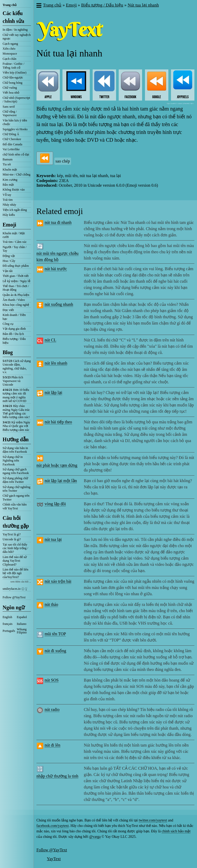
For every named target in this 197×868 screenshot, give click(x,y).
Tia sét (7, 164)
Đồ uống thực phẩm (16, 266)
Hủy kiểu (9, 215)
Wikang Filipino (22, 631)
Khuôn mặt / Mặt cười (14, 235)
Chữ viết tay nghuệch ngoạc (17, 37)
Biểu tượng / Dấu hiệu (14, 341)
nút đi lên (52, 745)
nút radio (52, 710)
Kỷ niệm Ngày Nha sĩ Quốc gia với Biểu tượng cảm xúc (16, 426)
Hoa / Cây (9, 261)
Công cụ (8, 324)
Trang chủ (9, 5)
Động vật (9, 256)
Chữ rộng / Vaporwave (10, 113)
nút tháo (51, 604)
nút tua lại (53, 539)
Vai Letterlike (11, 149)
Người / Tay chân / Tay (15, 249)
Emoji (9, 225)
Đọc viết (8, 310)
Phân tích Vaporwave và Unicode (13, 381)
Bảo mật (8, 185)
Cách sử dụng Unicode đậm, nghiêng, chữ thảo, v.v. (17, 367)
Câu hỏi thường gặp (16, 522)
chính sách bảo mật (176, 831)
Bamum (8, 159)
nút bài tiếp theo (58, 422)
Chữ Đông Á (11, 134)
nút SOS (52, 680)
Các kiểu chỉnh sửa (13, 17)
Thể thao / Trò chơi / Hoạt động (16, 288)
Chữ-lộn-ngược (13, 77)
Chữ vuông (10, 88)
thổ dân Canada (12, 144)
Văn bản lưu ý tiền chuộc (15, 122)
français (8, 624)
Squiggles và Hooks (15, 129)
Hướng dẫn (16, 439)
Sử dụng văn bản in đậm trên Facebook (15, 450)
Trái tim (8, 200)
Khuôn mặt (10, 170)
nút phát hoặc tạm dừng (57, 465)
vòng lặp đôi (55, 504)
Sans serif (9, 107)
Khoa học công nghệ (16, 305)
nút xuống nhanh (59, 304)
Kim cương (10, 180)
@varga (95, 837)
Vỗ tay (7, 195)
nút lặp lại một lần (61, 481)
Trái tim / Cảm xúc (15, 242)
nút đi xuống (55, 651)
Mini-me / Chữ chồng (17, 174)
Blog (8, 352)
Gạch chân (9, 59)
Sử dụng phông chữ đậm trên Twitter (15, 480)
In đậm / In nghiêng (15, 30)
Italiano (22, 624)
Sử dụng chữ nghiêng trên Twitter (17, 489)
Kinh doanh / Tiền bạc (14, 317)
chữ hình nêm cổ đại (16, 154)
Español (22, 617)
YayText (54, 859)
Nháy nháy (9, 205)
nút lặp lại (53, 393)
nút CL (50, 340)
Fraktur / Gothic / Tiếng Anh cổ (14, 66)
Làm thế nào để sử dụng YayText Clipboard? (15, 561)
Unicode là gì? (12, 539)
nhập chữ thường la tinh (57, 776)
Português (9, 631)
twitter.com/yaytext (153, 820)
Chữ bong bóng (12, 83)
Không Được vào (14, 190)
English (7, 617)
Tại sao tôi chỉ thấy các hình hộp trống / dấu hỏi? (15, 548)
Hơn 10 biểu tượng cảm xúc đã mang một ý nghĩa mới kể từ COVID (16, 395)
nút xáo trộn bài (58, 581)
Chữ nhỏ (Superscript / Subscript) (16, 100)
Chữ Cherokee (12, 139)
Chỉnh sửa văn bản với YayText (15, 506)
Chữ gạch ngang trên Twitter (16, 497)
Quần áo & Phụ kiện (16, 295)
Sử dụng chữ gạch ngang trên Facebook (16, 471)
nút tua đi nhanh (58, 222)
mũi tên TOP (55, 634)
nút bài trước (56, 269)
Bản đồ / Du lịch (13, 334)
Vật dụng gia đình (14, 329)
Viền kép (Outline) (15, 73)
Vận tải (8, 271)
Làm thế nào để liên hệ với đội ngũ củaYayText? (15, 573)
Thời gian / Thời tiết (16, 276)
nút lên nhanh (56, 363)
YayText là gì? (12, 534)
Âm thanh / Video (14, 300)
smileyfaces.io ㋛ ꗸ (15, 589)
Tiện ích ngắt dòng (15, 210)
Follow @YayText (14, 597)
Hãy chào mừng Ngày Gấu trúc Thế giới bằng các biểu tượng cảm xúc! (16, 412)
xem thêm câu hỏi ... (21, 582)
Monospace (10, 54)
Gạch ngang (10, 44)
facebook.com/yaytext (53, 826)
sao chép (63, 161)
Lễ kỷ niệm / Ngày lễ (17, 281)
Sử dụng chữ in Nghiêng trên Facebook (13, 461)
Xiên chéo (9, 49)
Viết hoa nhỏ (11, 93)
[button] (39, 6)
